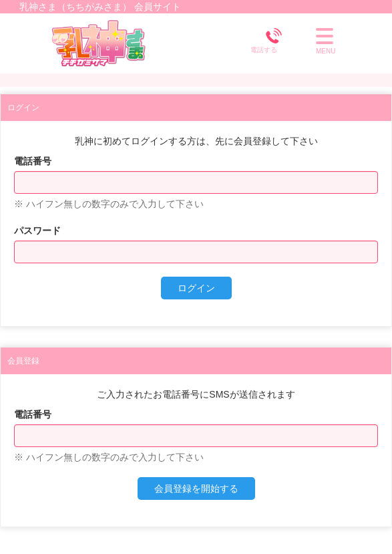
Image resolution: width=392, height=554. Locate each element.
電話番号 (33, 161)
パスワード (37, 231)
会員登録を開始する (196, 489)
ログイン (196, 288)
